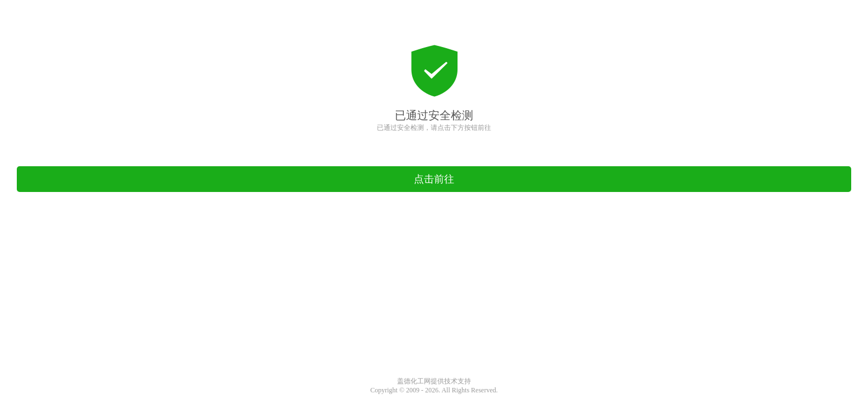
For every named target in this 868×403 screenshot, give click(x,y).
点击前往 (434, 179)
